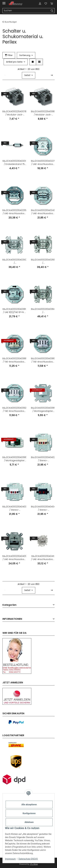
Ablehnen (29, 822)
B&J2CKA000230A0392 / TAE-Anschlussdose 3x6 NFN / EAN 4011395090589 (14, 409)
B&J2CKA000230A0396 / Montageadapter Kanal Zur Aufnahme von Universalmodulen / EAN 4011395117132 (14, 459)
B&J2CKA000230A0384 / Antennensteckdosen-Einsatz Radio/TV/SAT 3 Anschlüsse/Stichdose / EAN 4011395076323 (43, 311)
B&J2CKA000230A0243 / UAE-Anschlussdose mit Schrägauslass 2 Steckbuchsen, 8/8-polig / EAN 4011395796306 (43, 212)
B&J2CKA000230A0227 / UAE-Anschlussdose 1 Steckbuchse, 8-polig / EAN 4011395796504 (43, 163)
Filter (9, 55)
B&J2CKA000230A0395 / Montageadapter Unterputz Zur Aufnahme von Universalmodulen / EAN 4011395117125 (43, 409)
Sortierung (25, 55)
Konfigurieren (29, 813)
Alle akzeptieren (29, 805)
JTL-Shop (34, 864)
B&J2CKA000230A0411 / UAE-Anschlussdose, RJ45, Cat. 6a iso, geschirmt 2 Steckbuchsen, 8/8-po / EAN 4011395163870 (43, 558)
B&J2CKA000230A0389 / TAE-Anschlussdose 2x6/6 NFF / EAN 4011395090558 (43, 360)
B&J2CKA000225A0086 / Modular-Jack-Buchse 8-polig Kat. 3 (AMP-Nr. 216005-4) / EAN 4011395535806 (43, 113)
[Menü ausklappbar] (4, 2)
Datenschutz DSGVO (28, 859)
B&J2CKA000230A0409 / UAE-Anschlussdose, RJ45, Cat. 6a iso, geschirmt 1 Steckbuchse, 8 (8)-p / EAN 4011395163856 (14, 558)
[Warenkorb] (52, 3)
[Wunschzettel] (46, 3)
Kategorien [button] (9, 605)
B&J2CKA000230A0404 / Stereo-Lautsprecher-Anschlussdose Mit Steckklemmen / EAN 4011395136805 (43, 508)
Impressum (10, 859)
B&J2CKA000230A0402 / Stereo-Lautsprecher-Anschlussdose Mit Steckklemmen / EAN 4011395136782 (43, 459)
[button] (40, 3)
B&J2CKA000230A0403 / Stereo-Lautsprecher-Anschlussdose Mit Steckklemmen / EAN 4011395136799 (14, 508)
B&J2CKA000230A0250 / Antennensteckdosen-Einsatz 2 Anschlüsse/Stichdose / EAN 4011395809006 (14, 261)
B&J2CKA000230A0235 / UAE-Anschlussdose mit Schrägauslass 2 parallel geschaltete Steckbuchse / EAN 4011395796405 (14, 212)
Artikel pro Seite (14, 62)
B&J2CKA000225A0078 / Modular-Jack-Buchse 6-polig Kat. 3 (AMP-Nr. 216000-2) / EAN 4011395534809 (14, 113)
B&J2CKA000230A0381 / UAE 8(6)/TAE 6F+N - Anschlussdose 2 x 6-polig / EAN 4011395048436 (14, 311)
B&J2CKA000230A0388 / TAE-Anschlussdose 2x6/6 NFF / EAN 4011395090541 (14, 360)
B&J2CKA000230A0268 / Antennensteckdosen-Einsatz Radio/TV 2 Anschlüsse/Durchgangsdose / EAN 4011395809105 (43, 261)
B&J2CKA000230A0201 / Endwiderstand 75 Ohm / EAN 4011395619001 (14, 163)
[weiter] (52, 75)
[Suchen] (26, 11)
